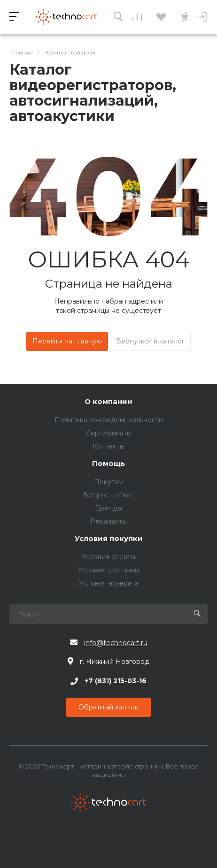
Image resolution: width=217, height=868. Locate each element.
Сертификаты (109, 433)
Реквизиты (108, 521)
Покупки (109, 482)
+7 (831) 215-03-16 (116, 681)
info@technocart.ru (116, 643)
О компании (108, 402)
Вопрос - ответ (108, 495)
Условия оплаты (108, 557)
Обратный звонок (108, 707)
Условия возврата (109, 583)
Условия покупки (109, 539)
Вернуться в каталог (150, 341)
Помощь (108, 464)
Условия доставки (108, 570)
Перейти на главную (67, 341)
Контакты (108, 446)
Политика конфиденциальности (109, 420)
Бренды (108, 508)
